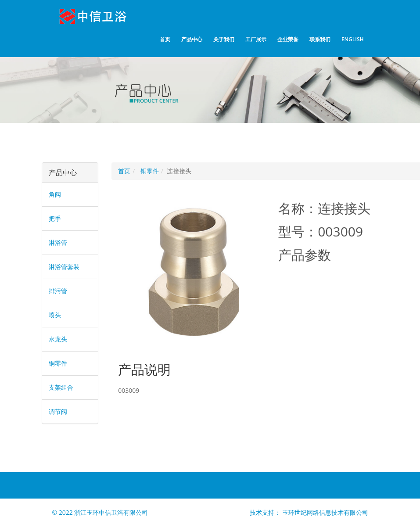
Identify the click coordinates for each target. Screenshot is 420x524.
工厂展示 (256, 39)
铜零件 (58, 363)
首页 (165, 39)
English (353, 39)
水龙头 (58, 339)
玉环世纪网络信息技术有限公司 (325, 512)
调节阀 (58, 411)
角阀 (55, 194)
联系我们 (320, 39)
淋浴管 (58, 242)
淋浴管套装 (64, 267)
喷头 (55, 315)
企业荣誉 (288, 39)
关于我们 (224, 39)
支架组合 (61, 387)
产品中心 (192, 39)
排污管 (58, 291)
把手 (55, 218)
